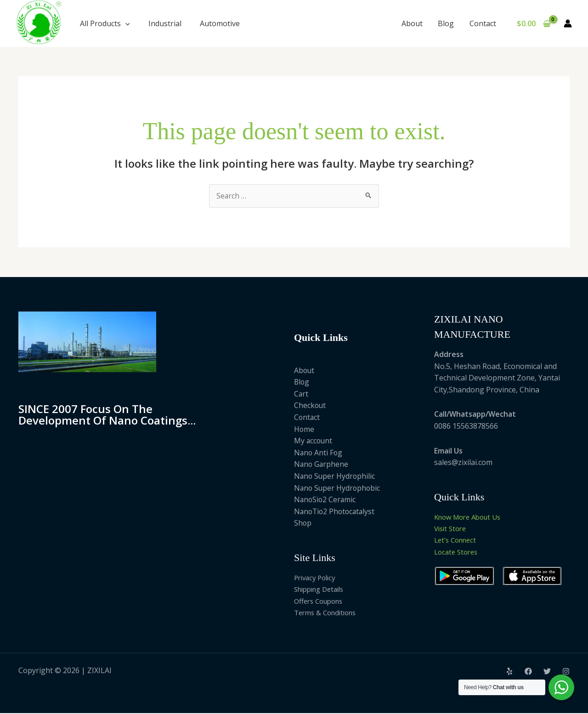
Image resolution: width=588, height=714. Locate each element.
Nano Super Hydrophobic (338, 488)
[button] (125, 23)
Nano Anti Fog (319, 453)
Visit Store (452, 529)
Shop (303, 523)
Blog (447, 23)
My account (314, 441)
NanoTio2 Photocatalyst (336, 511)
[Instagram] (566, 672)
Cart (301, 394)
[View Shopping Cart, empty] (534, 23)
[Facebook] (528, 672)
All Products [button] (105, 23)
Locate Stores (458, 552)
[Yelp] (509, 672)
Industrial (165, 23)
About (413, 23)
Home (304, 429)
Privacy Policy (317, 578)
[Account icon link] (568, 23)
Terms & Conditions (328, 613)
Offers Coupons (321, 601)
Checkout (310, 406)
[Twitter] (547, 672)
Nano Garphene (322, 465)
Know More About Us (471, 517)
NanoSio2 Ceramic (326, 500)
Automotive (220, 23)
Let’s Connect (457, 541)
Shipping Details (322, 589)
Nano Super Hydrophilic (335, 476)
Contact (483, 23)
